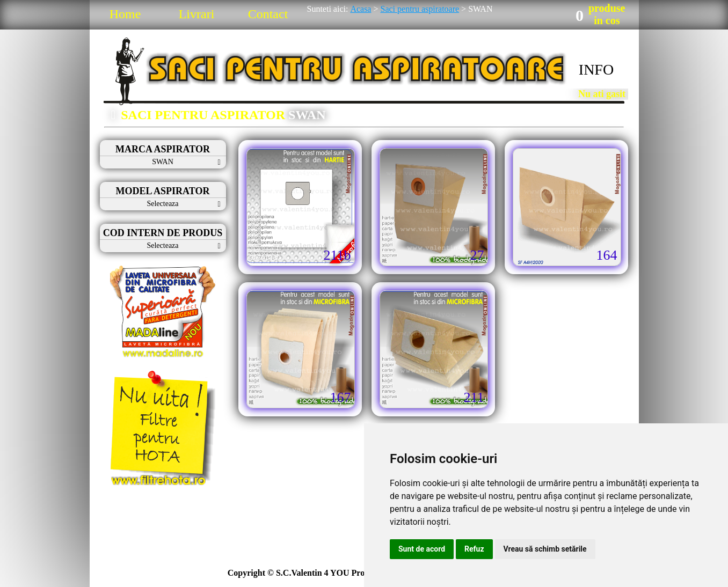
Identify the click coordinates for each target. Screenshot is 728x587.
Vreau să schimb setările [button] (545, 549)
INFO (596, 69)
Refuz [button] (474, 549)
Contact (268, 14)
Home (125, 14)
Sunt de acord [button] (422, 549)
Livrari (197, 14)
